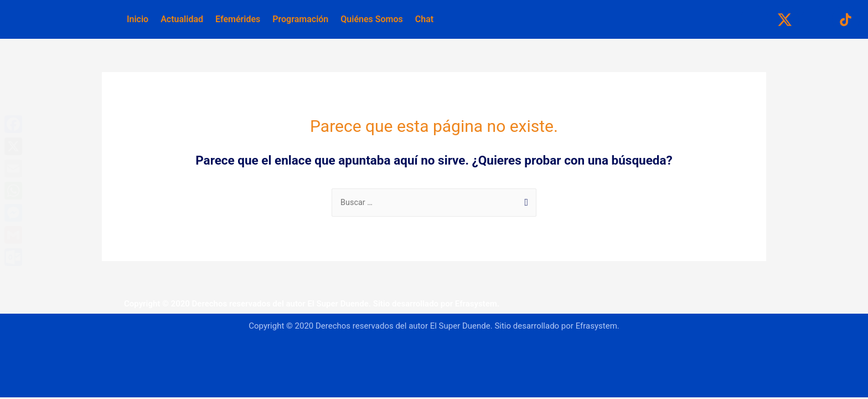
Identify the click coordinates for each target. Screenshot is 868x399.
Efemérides (238, 19)
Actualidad (182, 19)
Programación (300, 19)
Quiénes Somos (371, 19)
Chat (424, 19)
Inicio (138, 19)
